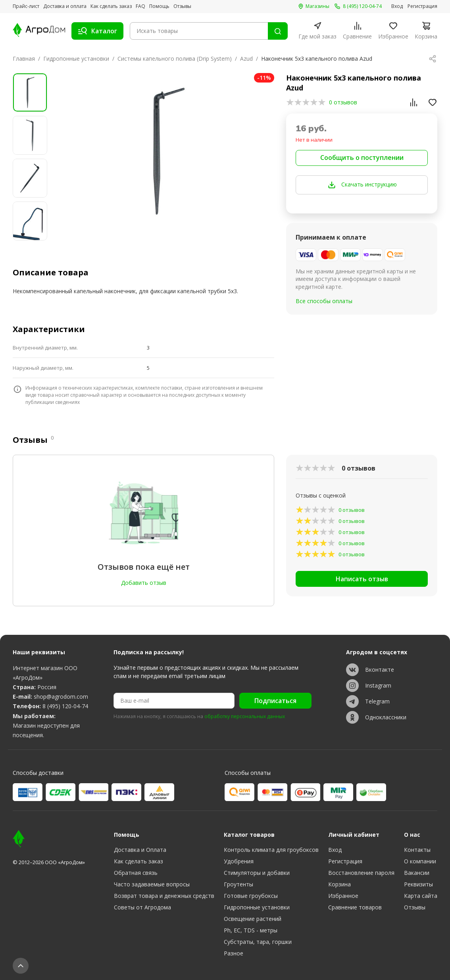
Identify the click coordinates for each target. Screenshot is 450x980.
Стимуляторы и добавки (257, 873)
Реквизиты (418, 884)
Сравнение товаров (355, 907)
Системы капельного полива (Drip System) (175, 59)
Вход (397, 6)
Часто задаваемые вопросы (152, 884)
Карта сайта (421, 896)
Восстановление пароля (361, 873)
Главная (24, 59)
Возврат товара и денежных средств (164, 896)
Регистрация (422, 6)
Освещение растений (253, 919)
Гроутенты (238, 884)
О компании (420, 861)
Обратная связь (136, 873)
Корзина (339, 884)
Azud (246, 59)
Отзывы (182, 6)
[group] (166, 151)
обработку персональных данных (245, 717)
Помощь (159, 6)
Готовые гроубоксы (251, 896)
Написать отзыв (362, 579)
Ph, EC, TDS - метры (251, 930)
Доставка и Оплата (140, 850)
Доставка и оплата (65, 6)
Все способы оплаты (324, 301)
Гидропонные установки (76, 59)
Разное (234, 953)
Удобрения (239, 861)
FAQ (140, 6)
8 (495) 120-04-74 (65, 706)
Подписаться (275, 701)
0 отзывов (343, 102)
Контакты (417, 850)
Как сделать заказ (111, 6)
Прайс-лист (26, 6)
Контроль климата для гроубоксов (271, 850)
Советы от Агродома (142, 907)
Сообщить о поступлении (362, 158)
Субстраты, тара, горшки (258, 942)
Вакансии (417, 873)
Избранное (343, 896)
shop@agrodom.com (61, 697)
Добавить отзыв (144, 583)
